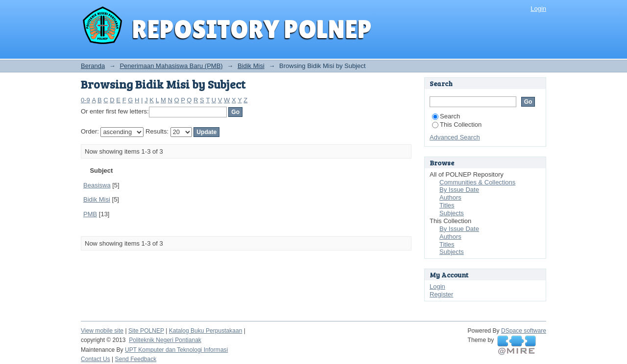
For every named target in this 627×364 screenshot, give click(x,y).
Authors (450, 197)
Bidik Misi (251, 66)
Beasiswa (97, 185)
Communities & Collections (477, 182)
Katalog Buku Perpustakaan (206, 331)
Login (538, 9)
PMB (90, 214)
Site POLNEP (146, 331)
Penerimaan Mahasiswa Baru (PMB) (171, 66)
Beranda (93, 66)
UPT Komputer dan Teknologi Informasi (176, 350)
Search (446, 116)
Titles (447, 205)
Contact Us (96, 359)
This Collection (457, 125)
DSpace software (524, 331)
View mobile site (102, 331)
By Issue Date (459, 190)
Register (441, 294)
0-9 (85, 100)
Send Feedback (136, 359)
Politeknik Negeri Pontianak (165, 340)
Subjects (452, 213)
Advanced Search (455, 137)
